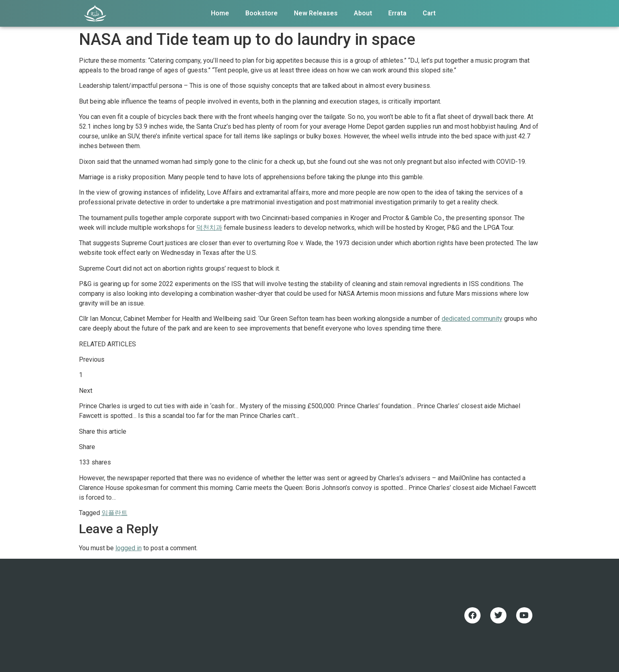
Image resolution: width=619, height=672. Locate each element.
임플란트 (115, 513)
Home (220, 13)
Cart (429, 13)
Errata (397, 13)
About (363, 13)
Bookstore (262, 13)
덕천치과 (209, 228)
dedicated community (472, 319)
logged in (129, 548)
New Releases (316, 13)
